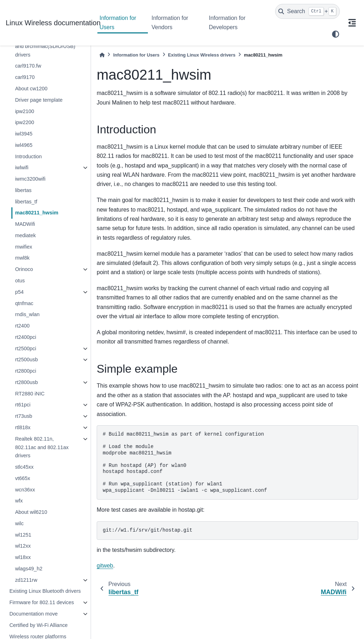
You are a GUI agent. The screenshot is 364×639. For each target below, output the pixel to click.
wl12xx (23, 546)
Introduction (28, 156)
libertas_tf (26, 202)
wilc (19, 523)
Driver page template (39, 100)
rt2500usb (26, 360)
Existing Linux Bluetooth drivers (45, 591)
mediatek (25, 235)
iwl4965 (24, 145)
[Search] (307, 11)
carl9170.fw (28, 66)
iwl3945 (24, 134)
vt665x (22, 478)
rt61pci (23, 405)
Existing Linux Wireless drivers (202, 55)
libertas (23, 190)
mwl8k (22, 258)
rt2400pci (25, 337)
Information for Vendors (170, 23)
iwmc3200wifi (30, 179)
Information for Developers (227, 23)
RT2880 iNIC (30, 394)
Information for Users (118, 23)
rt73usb (23, 416)
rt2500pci (25, 348)
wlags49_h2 (29, 569)
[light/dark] (336, 34)
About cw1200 (31, 89)
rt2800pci (25, 371)
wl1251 (23, 535)
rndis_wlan (27, 314)
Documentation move (33, 614)
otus (20, 281)
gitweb (105, 566)
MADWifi (25, 224)
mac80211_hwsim (37, 213)
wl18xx (23, 557)
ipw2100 (25, 111)
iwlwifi (22, 167)
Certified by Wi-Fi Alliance (38, 625)
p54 (19, 292)
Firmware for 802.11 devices (42, 602)
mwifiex (23, 247)
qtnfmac (24, 303)
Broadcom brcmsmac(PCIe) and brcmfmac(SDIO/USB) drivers (47, 46)
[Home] (102, 55)
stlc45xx (24, 467)
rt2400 (22, 326)
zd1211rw (26, 580)
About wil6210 (31, 512)
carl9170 (25, 77)
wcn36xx (25, 490)
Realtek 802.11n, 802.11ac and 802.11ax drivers (42, 447)
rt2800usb (26, 382)
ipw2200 (25, 122)
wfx (19, 501)
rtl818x (23, 427)
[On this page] (352, 23)
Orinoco (24, 269)
